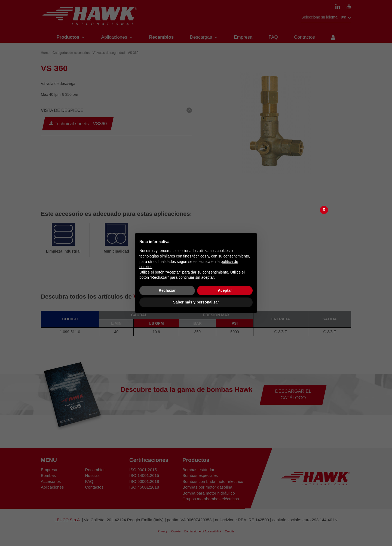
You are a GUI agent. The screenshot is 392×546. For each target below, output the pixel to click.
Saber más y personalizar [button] (196, 302)
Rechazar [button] (167, 290)
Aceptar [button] (225, 290)
